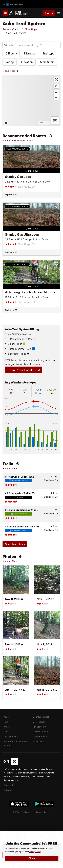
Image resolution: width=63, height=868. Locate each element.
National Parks (40, 741)
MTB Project (39, 722)
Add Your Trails (10, 468)
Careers (7, 790)
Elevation (27, 62)
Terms (39, 812)
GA (14, 29)
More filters (47, 62)
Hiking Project (39, 727)
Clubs (6, 732)
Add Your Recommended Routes (18, 140)
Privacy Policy (35, 852)
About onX (9, 785)
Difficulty (11, 53)
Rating (10, 62)
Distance (30, 53)
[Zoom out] (56, 97)
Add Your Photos (10, 561)
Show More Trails (15, 544)
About (6, 717)
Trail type (48, 53)
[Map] (32, 101)
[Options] (55, 120)
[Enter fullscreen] (56, 79)
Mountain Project (41, 717)
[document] (32, 854)
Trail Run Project (40, 732)
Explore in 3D (11, 195)
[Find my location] (56, 86)
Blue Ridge (31, 29)
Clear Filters (10, 71)
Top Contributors (12, 737)
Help (6, 722)
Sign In (49, 13)
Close (32, 858)
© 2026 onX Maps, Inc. (23, 812)
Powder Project (40, 737)
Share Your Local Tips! (24, 370)
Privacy (47, 812)
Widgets (7, 727)
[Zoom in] (56, 92)
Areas (6, 29)
